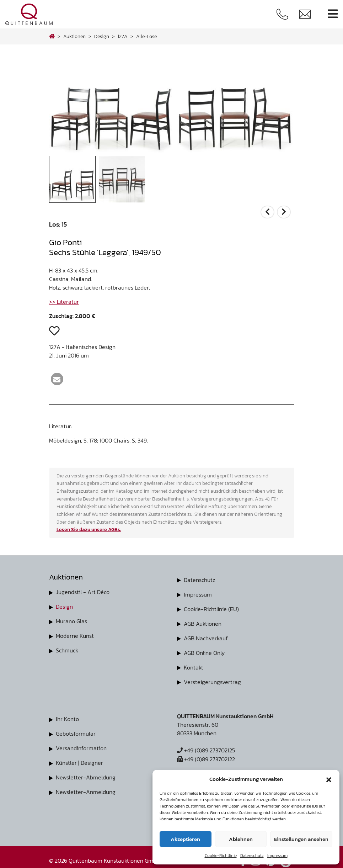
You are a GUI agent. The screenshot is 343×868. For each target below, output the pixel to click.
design (102, 36)
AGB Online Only (204, 651)
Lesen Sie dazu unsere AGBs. (89, 529)
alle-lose (146, 36)
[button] (329, 779)
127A (123, 36)
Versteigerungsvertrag (212, 679)
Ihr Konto (67, 716)
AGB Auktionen (203, 623)
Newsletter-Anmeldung (86, 788)
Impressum (277, 856)
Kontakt (194, 665)
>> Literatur (64, 302)
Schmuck (67, 649)
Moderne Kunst (75, 635)
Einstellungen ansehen (301, 839)
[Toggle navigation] (333, 14)
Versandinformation (81, 745)
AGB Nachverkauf (206, 637)
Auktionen (74, 36)
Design (64, 606)
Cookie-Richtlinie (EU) (211, 608)
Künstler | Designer (79, 759)
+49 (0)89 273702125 (206, 748)
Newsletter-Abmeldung (86, 773)
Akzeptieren (185, 839)
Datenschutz (252, 856)
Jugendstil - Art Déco (83, 592)
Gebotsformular (76, 731)
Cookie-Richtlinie (221, 856)
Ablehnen (241, 839)
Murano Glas (71, 620)
